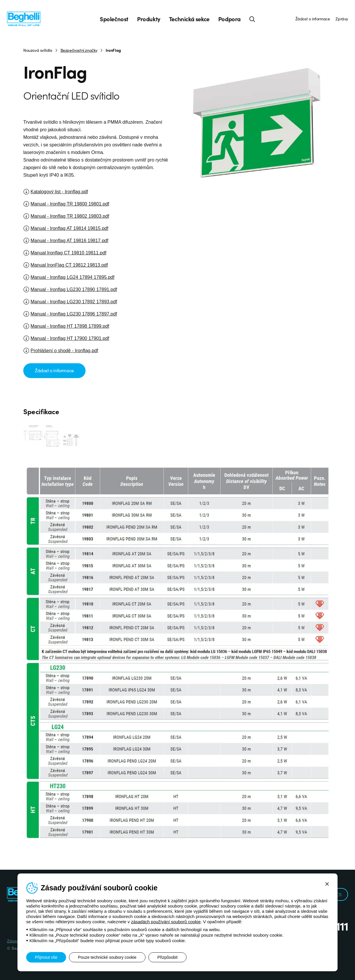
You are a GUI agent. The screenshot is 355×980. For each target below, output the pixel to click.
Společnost (114, 19)
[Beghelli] (24, 18)
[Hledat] (252, 19)
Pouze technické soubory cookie (107, 957)
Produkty (149, 19)
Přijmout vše (46, 957)
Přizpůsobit (167, 957)
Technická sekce (189, 19)
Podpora (229, 19)
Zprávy (342, 19)
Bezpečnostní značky (79, 50)
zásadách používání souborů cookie (166, 922)
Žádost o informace (313, 19)
